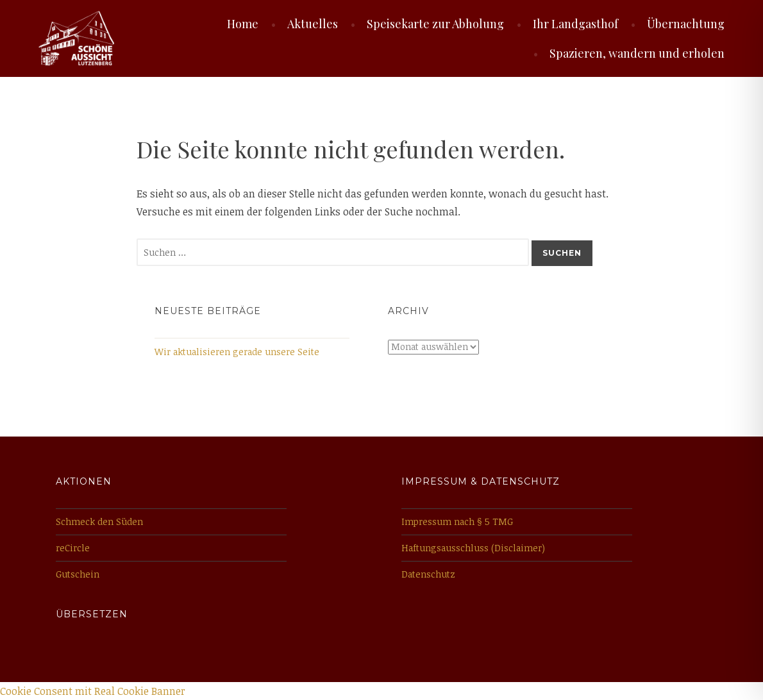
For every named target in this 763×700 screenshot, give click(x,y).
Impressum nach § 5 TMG (457, 521)
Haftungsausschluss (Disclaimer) (473, 548)
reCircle (73, 548)
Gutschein (78, 574)
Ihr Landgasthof (575, 24)
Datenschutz (428, 574)
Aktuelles (313, 24)
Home (243, 24)
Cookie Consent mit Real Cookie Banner (93, 691)
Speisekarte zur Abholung (435, 24)
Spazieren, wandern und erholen (637, 53)
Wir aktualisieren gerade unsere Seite (237, 352)
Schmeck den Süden (99, 521)
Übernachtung (686, 24)
